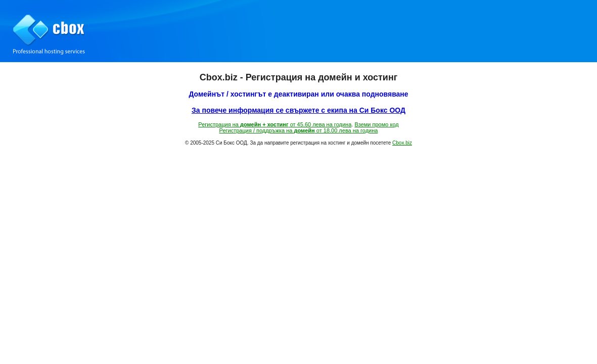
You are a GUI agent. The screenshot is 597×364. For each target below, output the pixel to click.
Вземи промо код (376, 124)
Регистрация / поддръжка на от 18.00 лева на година (299, 130)
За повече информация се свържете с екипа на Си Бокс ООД (298, 110)
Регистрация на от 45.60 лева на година (275, 124)
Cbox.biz (402, 143)
